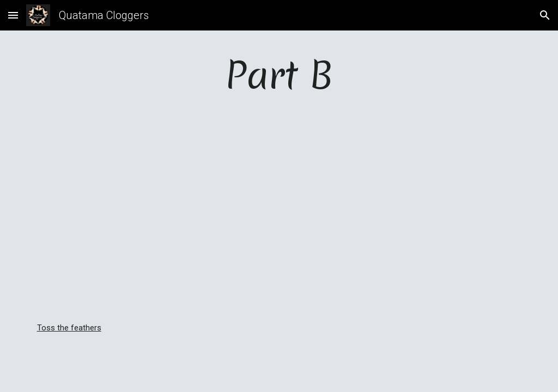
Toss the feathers (69, 328)
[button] (13, 15)
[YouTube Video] (279, 222)
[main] (279, 86)
